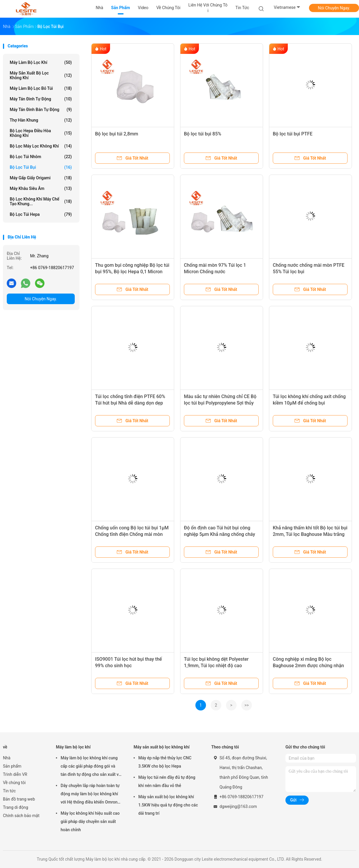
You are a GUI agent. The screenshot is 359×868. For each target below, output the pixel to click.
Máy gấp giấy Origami (41, 178)
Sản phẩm (12, 766)
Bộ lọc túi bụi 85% (203, 134)
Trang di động (16, 807)
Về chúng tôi (14, 783)
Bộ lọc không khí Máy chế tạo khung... (41, 201)
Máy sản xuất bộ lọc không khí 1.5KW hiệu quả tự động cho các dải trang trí (168, 805)
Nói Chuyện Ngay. (334, 8)
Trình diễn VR (15, 774)
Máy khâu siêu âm (41, 188)
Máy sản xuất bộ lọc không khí (41, 75)
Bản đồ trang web (19, 799)
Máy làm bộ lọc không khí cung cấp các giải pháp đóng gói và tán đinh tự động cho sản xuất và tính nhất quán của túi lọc (91, 767)
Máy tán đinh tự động (41, 99)
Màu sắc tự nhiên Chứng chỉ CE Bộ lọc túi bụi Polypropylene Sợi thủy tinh (220, 403)
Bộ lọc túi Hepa (41, 214)
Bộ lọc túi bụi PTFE (293, 134)
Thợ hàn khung (41, 120)
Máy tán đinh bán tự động (41, 110)
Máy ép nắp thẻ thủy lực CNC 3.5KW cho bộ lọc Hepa (165, 762)
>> (247, 705)
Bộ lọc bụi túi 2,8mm (117, 134)
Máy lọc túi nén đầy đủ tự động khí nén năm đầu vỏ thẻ (167, 781)
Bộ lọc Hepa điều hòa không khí (41, 133)
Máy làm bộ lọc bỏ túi (41, 88)
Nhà (7, 758)
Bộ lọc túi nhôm (41, 157)
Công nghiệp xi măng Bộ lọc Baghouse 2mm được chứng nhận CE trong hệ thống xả (308, 666)
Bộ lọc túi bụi (41, 167)
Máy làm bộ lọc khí (41, 62)
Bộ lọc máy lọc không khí (41, 146)
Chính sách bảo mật (21, 816)
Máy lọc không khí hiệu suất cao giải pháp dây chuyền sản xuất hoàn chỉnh (90, 821)
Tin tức (9, 791)
